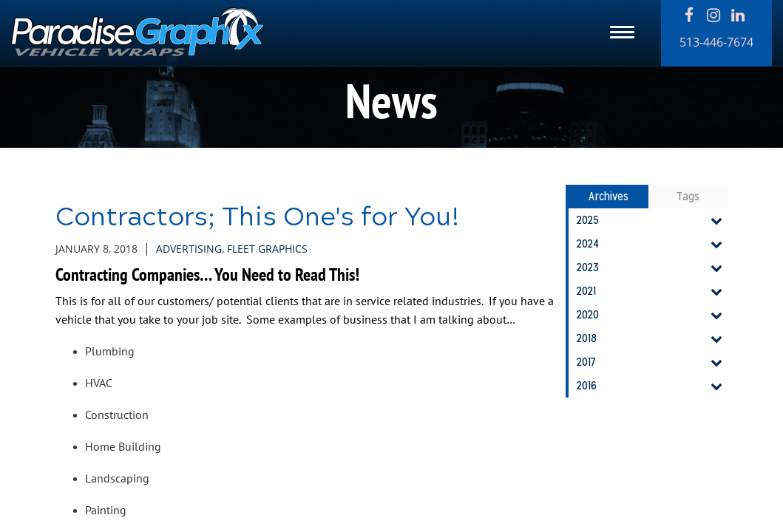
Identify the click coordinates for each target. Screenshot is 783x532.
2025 (652, 220)
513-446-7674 (716, 42)
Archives (609, 196)
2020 (652, 315)
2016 (652, 386)
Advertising (189, 249)
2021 (652, 291)
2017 (652, 362)
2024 (652, 244)
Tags (688, 196)
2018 (652, 338)
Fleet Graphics (267, 249)
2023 (652, 267)
